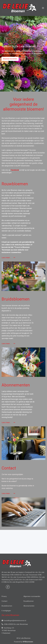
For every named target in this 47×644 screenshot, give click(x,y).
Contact (23, 59)
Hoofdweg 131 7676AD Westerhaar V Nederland (9, 631)
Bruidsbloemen (7, 606)
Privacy (4, 596)
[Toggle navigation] (43, 8)
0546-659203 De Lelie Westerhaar (15, 624)
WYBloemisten (28, 642)
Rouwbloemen (29, 601)
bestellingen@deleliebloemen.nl (14, 621)
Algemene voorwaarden (32, 596)
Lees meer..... (8, 258)
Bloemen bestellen (10, 59)
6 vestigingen (6, 611)
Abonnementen (29, 606)
